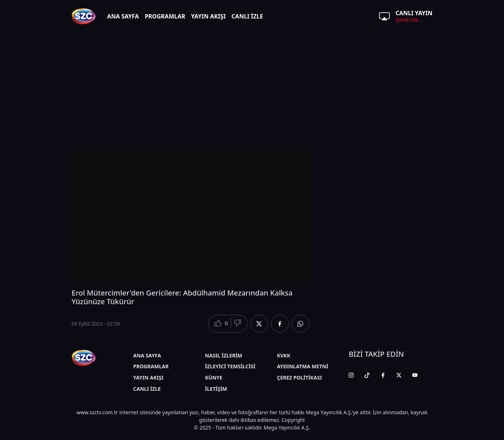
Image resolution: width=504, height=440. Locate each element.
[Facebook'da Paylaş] (280, 324)
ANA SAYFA (123, 16)
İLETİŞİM (216, 389)
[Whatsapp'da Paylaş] (301, 324)
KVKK (284, 355)
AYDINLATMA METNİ (303, 366)
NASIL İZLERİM (224, 355)
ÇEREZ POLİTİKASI (299, 378)
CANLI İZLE (247, 16)
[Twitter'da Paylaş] (259, 324)
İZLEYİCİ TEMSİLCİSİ (230, 366)
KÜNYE (214, 378)
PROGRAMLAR (165, 16)
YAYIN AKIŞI (208, 16)
